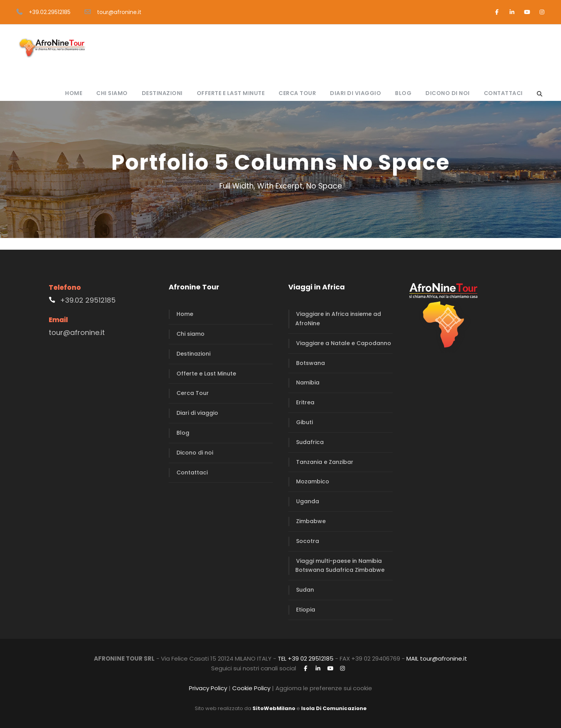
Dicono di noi (448, 93)
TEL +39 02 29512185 (306, 658)
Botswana (310, 363)
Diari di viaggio (355, 93)
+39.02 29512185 (88, 300)
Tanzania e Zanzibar (325, 462)
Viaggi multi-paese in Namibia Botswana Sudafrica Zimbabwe (340, 566)
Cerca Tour (297, 93)
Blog (403, 93)
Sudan (305, 590)
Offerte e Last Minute (231, 93)
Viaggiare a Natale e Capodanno (344, 343)
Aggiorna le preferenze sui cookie (324, 688)
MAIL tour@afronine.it (437, 658)
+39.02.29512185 (50, 12)
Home (74, 93)
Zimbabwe (311, 521)
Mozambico (313, 481)
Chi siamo (112, 93)
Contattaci (503, 93)
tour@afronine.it (119, 12)
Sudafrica (310, 442)
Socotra (308, 541)
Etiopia (306, 610)
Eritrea (305, 402)
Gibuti (304, 422)
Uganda (308, 501)
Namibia (308, 383)
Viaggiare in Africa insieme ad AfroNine (338, 319)
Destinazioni (162, 93)
